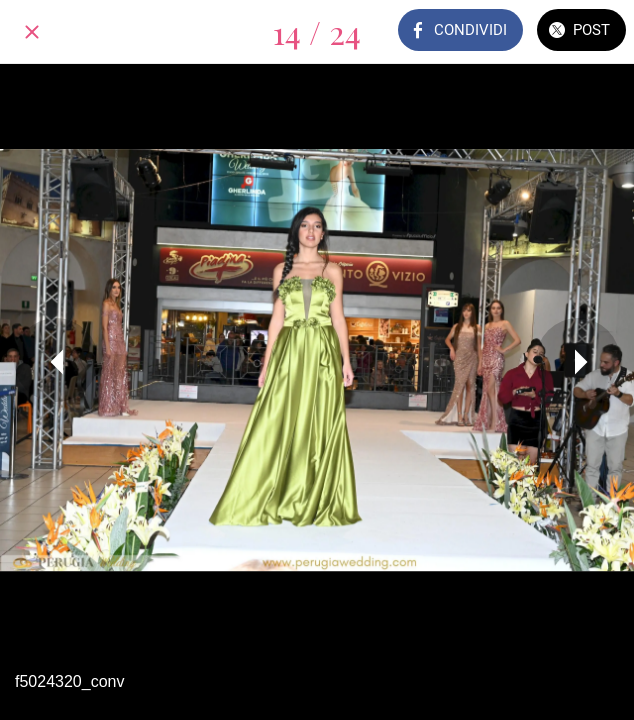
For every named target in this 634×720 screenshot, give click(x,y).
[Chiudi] (32, 32)
